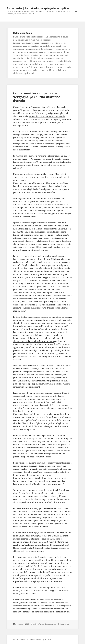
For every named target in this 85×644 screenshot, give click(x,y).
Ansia (35, 624)
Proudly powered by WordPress (41, 640)
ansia (42, 624)
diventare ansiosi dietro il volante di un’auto (33, 341)
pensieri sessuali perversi (25, 356)
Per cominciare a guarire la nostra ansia (47, 116)
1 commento (64, 624)
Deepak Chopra (20, 587)
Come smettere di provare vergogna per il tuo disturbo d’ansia (37, 97)
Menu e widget (76, 13)
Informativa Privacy (20, 640)
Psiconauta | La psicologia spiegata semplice (38, 8)
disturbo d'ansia (50, 624)
